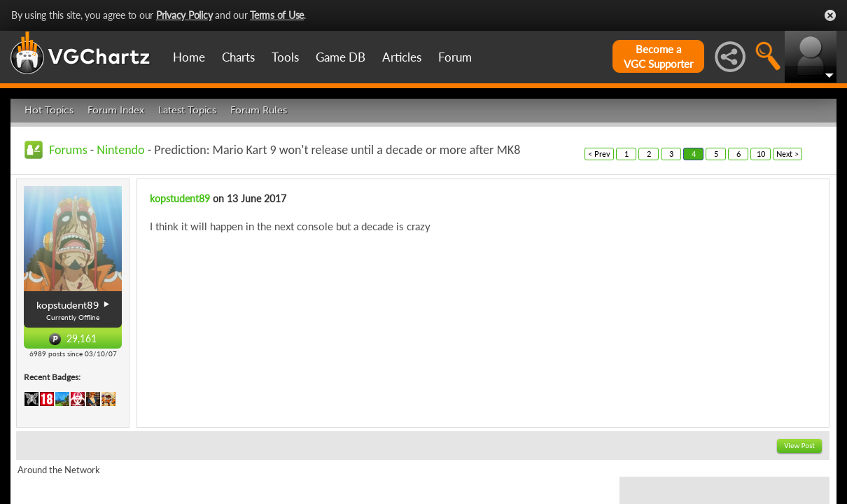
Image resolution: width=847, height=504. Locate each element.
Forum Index (116, 110)
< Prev (599, 154)
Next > (787, 154)
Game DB (341, 57)
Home (189, 57)
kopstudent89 (180, 198)
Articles (402, 57)
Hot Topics (49, 110)
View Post (799, 446)
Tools (285, 57)
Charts (238, 57)
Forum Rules (259, 110)
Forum (455, 57)
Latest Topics (187, 110)
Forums (68, 150)
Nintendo (120, 150)
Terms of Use (277, 15)
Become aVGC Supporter (658, 56)
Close (830, 15)
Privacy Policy (184, 15)
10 (761, 154)
